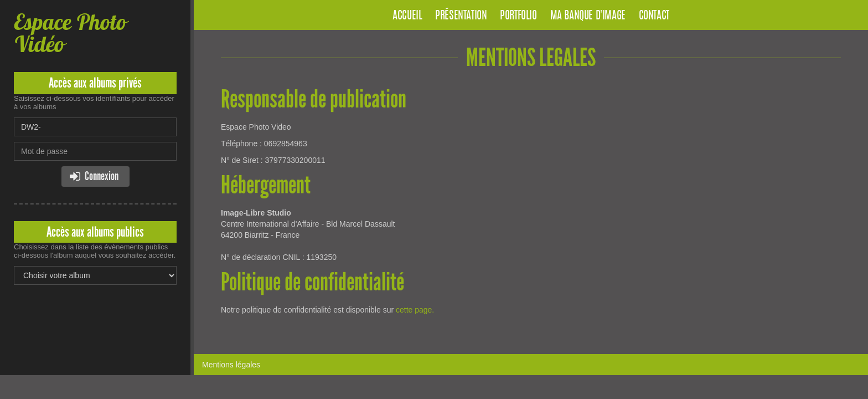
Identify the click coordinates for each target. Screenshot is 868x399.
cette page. (415, 310)
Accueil (407, 16)
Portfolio (518, 16)
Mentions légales (231, 365)
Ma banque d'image (588, 16)
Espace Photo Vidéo (70, 33)
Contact (654, 16)
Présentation (461, 16)
